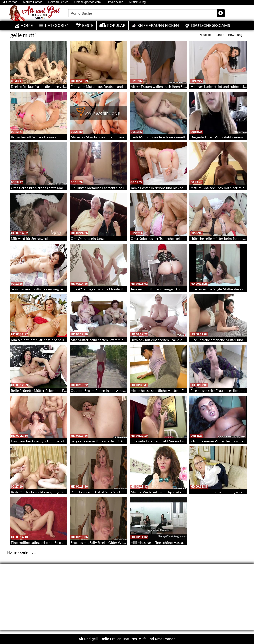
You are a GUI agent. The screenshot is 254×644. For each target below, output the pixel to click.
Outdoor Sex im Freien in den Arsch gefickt (103, 390)
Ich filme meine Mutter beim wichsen (219, 441)
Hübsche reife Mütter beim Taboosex (218, 238)
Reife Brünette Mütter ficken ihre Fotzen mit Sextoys (51, 390)
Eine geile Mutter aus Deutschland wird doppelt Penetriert (115, 86)
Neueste (205, 35)
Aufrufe (219, 35)
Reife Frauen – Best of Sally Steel (95, 492)
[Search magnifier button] (221, 13)
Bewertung (235, 35)
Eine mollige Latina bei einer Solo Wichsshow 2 (47, 542)
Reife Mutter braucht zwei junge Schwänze (43, 492)
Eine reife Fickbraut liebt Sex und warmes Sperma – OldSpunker (179, 441)
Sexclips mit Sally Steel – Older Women (100, 542)
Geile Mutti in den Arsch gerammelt (158, 137)
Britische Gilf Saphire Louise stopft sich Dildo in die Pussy (55, 137)
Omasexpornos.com (88, 2)
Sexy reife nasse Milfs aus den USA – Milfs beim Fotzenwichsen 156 (122, 441)
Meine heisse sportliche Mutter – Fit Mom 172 (166, 390)
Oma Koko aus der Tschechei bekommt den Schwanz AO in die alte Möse (186, 238)
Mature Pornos (33, 2)
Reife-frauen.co (58, 2)
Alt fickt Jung (137, 2)
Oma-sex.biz (115, 2)
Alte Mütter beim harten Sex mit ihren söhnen (106, 340)
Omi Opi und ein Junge (88, 238)
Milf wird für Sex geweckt (30, 238)
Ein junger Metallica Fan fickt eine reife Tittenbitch (109, 188)
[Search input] (143, 13)
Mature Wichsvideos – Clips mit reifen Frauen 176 (169, 492)
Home (12, 552)
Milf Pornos (10, 2)
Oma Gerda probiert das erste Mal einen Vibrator (49, 188)
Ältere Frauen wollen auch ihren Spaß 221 (163, 86)
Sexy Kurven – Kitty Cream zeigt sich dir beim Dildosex (53, 289)
